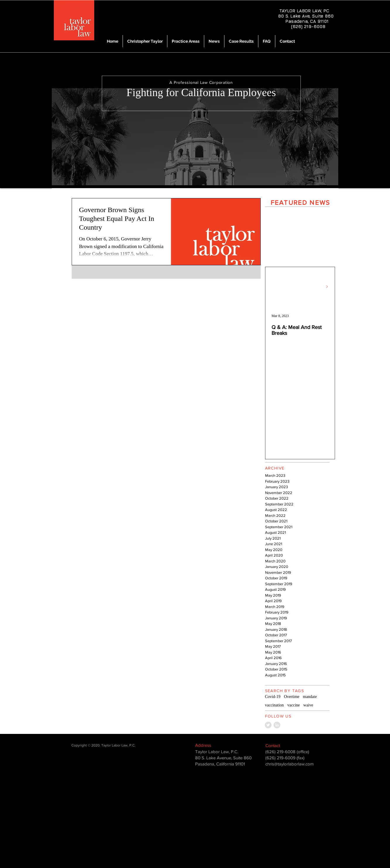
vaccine (294, 705)
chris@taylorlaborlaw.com (290, 764)
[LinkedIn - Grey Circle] (277, 725)
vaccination (275, 705)
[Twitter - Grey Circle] (268, 725)
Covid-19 (273, 697)
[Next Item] (327, 287)
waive (308, 705)
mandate (310, 697)
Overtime (292, 697)
